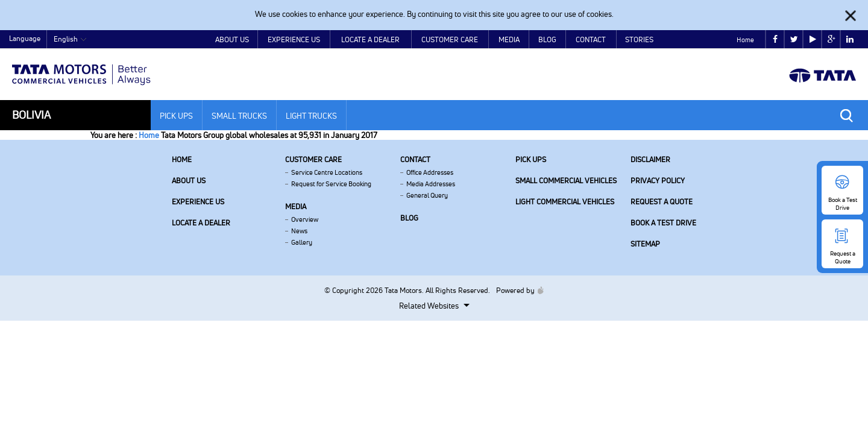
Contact (591, 39)
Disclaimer (650, 159)
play (813, 39)
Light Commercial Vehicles (565, 202)
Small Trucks (239, 116)
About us (189, 181)
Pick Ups (176, 116)
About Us (232, 39)
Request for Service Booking (331, 184)
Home (745, 40)
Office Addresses (430, 172)
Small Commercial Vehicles (566, 181)
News (299, 231)
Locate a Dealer (370, 39)
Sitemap (645, 244)
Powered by (517, 290)
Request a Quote (662, 202)
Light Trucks (311, 116)
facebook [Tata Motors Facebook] (775, 39)
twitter (794, 39)
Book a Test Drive (663, 223)
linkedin (850, 39)
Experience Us (294, 39)
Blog (547, 39)
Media (509, 39)
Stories (639, 39)
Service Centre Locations (327, 172)
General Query (427, 195)
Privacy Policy (658, 181)
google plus (832, 39)
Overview (305, 219)
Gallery (302, 242)
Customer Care (450, 39)
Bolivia (31, 115)
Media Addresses (431, 184)
